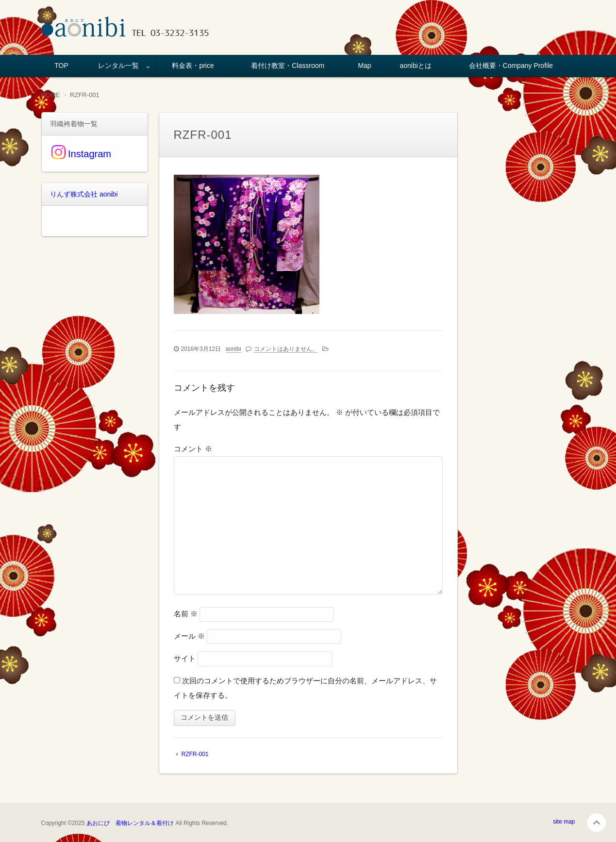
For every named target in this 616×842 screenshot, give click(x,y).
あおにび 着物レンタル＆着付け (130, 823)
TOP (61, 66)
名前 (186, 614)
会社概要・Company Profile (511, 66)
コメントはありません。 (286, 349)
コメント (193, 449)
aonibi (233, 349)
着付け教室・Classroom (288, 66)
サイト (185, 658)
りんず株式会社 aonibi (84, 194)
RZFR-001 (195, 754)
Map (364, 66)
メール (189, 636)
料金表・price (193, 66)
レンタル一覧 (118, 66)
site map (564, 822)
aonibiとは (416, 66)
